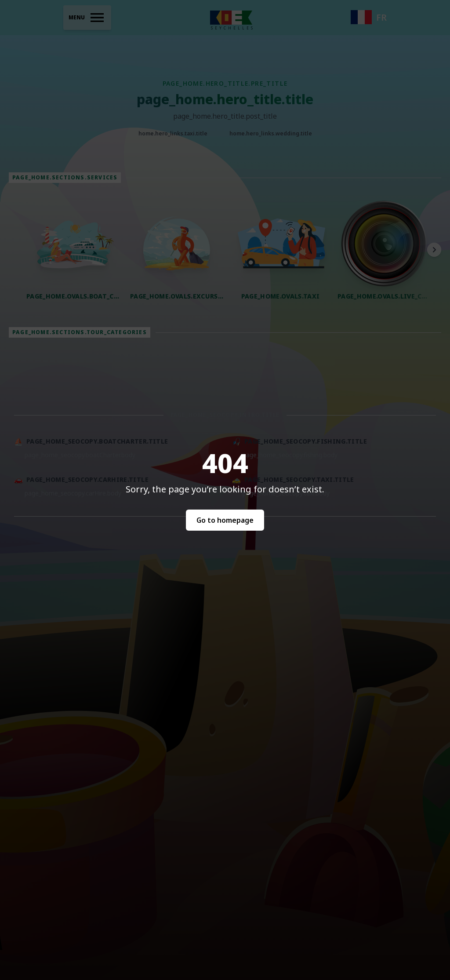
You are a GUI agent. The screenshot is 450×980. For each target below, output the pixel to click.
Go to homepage (225, 520)
